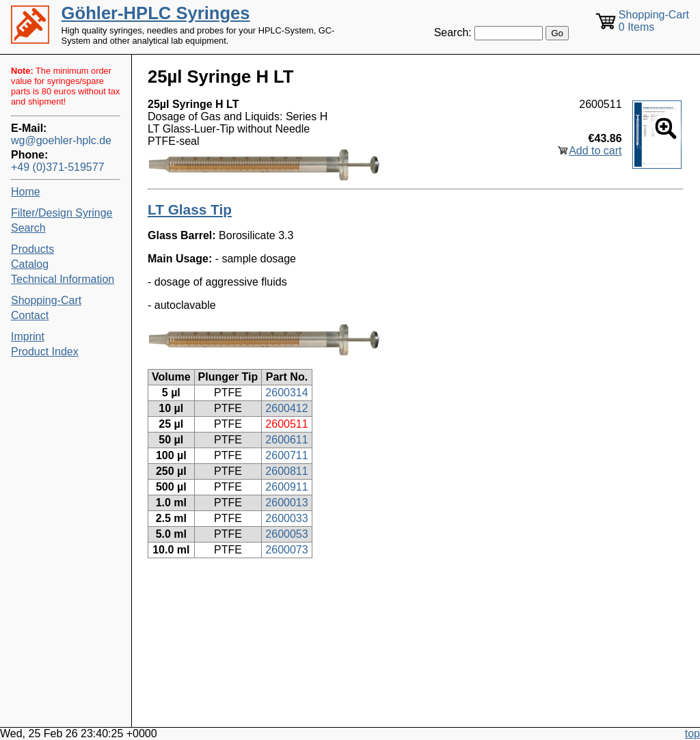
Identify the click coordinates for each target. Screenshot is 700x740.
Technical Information (63, 279)
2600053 (286, 534)
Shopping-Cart (46, 300)
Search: (453, 32)
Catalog (30, 264)
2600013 (286, 503)
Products (32, 249)
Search (28, 228)
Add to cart (595, 151)
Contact (30, 315)
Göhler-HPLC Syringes (156, 13)
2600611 (286, 440)
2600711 (286, 455)
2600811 (286, 471)
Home (26, 192)
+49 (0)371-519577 (58, 167)
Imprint (28, 337)
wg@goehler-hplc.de (61, 140)
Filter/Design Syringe (62, 213)
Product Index (45, 352)
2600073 (286, 550)
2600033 (286, 518)
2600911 (286, 487)
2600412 (286, 408)
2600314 (286, 393)
